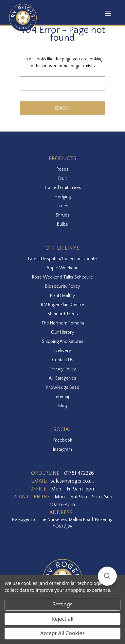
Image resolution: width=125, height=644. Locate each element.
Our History (62, 332)
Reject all (63, 619)
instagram (62, 449)
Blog (62, 406)
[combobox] (63, 84)
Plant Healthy (62, 296)
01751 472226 (79, 473)
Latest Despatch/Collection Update (62, 259)
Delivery (63, 351)
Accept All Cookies (62, 633)
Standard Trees (63, 314)
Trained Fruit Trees (62, 188)
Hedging (63, 197)
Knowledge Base (62, 387)
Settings (63, 604)
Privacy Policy (63, 369)
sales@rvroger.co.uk (72, 481)
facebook (63, 440)
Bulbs (62, 224)
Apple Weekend (62, 268)
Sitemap (63, 397)
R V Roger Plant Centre (62, 305)
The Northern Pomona (63, 323)
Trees (62, 206)
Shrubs (63, 215)
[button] (107, 576)
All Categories (62, 378)
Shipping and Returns (63, 342)
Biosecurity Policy (62, 286)
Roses (63, 169)
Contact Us (63, 360)
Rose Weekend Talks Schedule (62, 277)
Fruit (62, 178)
